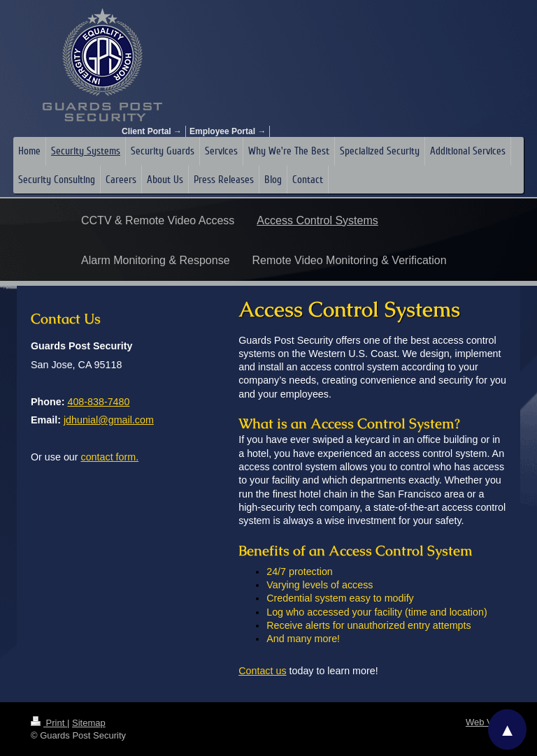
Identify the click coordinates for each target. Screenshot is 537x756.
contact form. (110, 457)
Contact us (262, 671)
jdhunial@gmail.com (109, 420)
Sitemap (89, 723)
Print (49, 723)
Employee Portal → (228, 131)
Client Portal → (152, 131)
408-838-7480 (98, 402)
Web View (486, 722)
